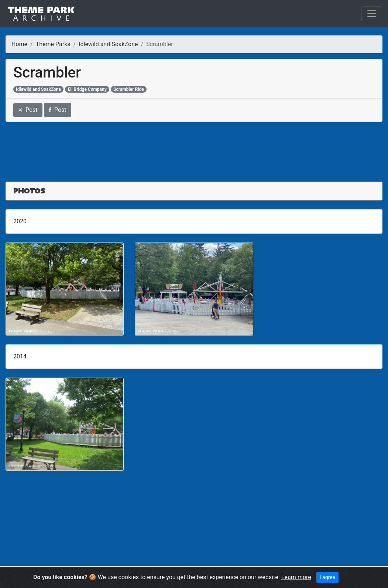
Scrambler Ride (129, 89)
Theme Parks (53, 44)
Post (28, 110)
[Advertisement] (194, 147)
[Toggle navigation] (372, 14)
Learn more (296, 577)
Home (19, 44)
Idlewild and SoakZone (108, 44)
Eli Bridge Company (87, 89)
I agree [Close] (327, 577)
